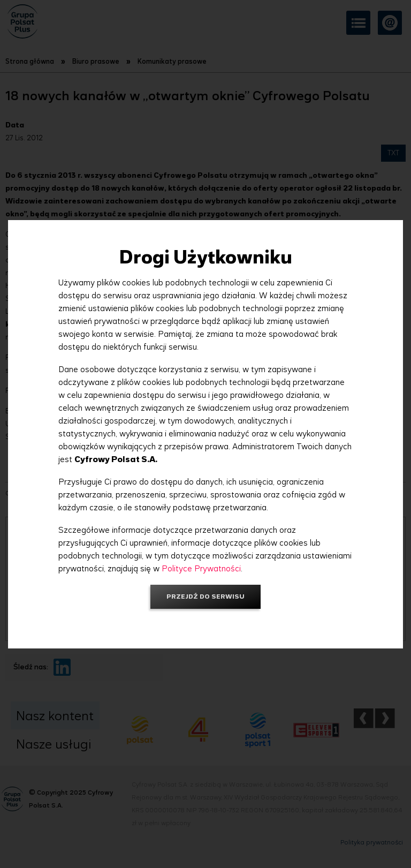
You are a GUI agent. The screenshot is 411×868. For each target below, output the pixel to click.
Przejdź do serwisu (205, 596)
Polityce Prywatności (201, 568)
